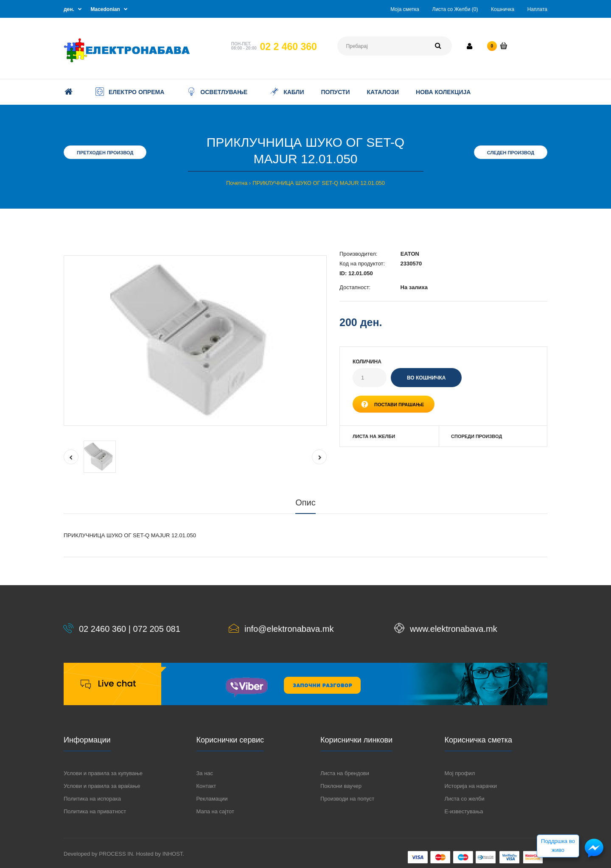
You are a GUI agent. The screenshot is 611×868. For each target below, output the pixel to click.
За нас (205, 773)
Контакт (206, 786)
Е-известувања (464, 811)
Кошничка (503, 9)
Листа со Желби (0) (455, 9)
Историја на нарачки (471, 786)
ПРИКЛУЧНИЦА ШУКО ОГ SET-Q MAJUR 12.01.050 (319, 183)
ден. (69, 9)
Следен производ (511, 153)
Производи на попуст (347, 799)
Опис (305, 502)
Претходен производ (105, 153)
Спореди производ (476, 436)
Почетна (237, 183)
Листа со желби (465, 799)
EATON (410, 254)
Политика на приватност (95, 811)
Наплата (537, 9)
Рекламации (212, 799)
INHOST (173, 854)
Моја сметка (405, 9)
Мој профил (460, 773)
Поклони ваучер (341, 786)
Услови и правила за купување (103, 773)
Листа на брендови (345, 773)
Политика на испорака (92, 799)
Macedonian (105, 9)
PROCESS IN (116, 854)
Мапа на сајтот (215, 811)
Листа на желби (374, 436)
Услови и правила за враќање (102, 786)
